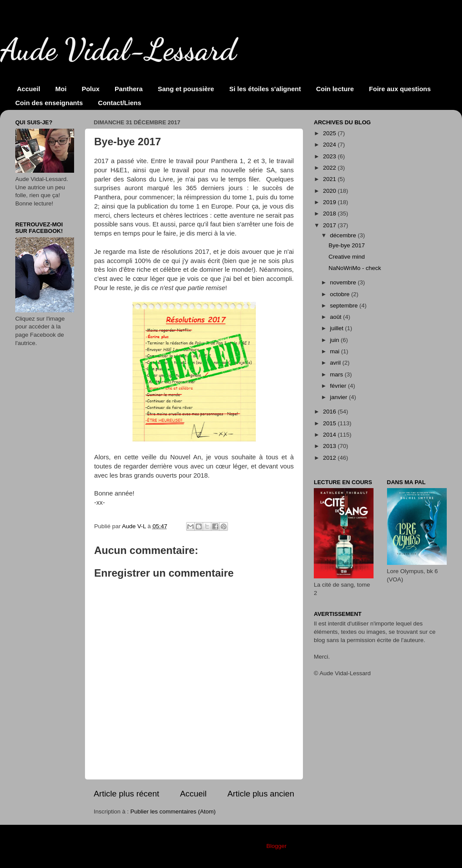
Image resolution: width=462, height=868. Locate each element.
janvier (340, 397)
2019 (330, 202)
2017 (330, 225)
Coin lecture (335, 89)
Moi (61, 89)
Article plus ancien (261, 794)
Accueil (29, 89)
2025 (330, 133)
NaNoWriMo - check (355, 268)
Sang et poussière (186, 89)
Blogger (276, 846)
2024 (330, 145)
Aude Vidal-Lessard (118, 50)
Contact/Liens (120, 103)
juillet (338, 328)
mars (337, 374)
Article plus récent (126, 794)
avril (336, 363)
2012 (330, 458)
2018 (330, 214)
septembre (345, 306)
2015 (330, 423)
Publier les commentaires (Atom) (173, 812)
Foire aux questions (400, 89)
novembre (344, 282)
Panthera (129, 89)
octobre (341, 294)
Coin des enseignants (49, 103)
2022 (330, 168)
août (336, 317)
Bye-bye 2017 (347, 245)
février (339, 386)
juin (335, 340)
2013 (330, 446)
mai (336, 351)
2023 (330, 156)
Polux (90, 89)
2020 (330, 191)
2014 (330, 435)
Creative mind (347, 257)
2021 (330, 179)
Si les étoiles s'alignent (265, 89)
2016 (330, 412)
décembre (344, 235)
